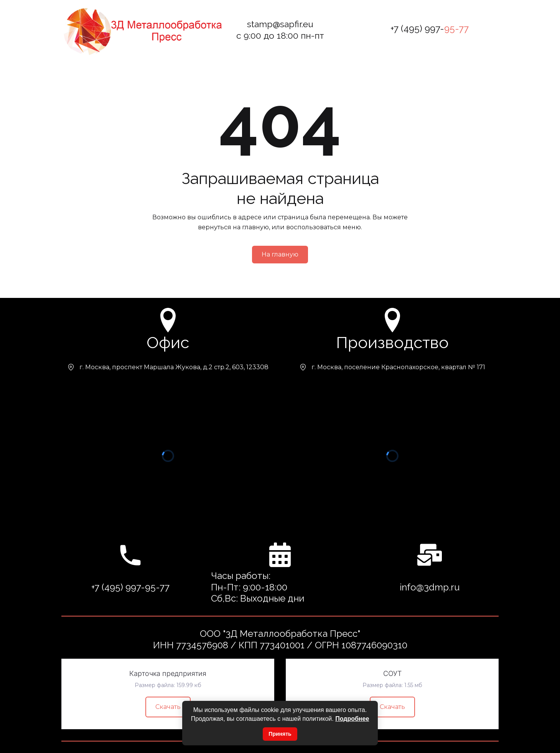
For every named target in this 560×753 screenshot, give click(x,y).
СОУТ (392, 673)
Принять (280, 734)
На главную (280, 254)
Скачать (168, 707)
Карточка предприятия (168, 673)
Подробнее (352, 719)
